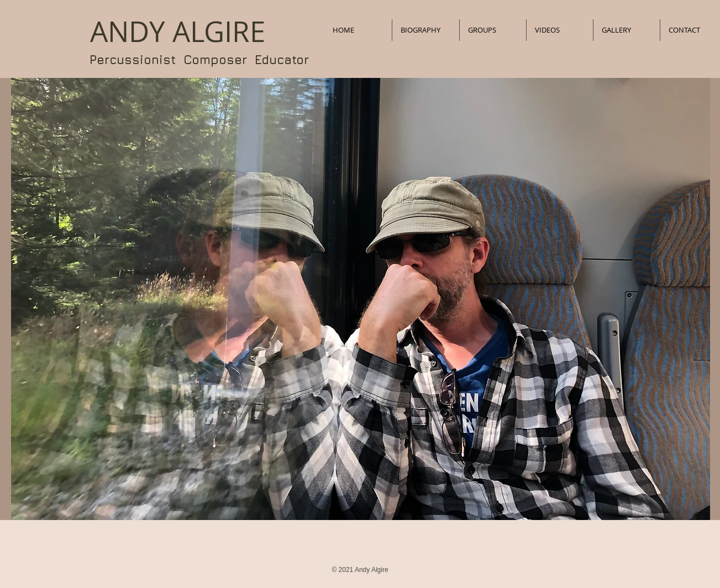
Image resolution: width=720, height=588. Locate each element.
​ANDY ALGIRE (178, 32)
